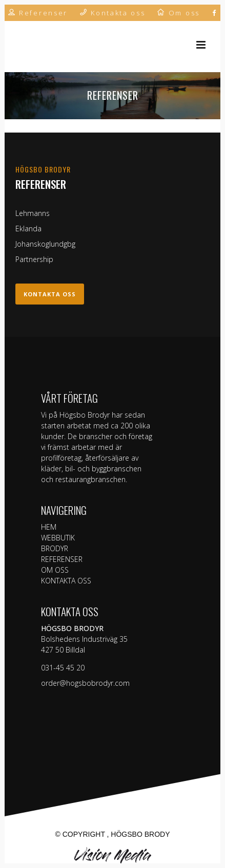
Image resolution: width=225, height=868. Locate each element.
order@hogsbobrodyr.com (85, 683)
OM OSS (55, 570)
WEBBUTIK (58, 538)
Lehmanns (33, 213)
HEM (49, 527)
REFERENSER (62, 559)
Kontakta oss (50, 294)
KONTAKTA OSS (66, 581)
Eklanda (28, 229)
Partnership (34, 259)
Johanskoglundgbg (45, 244)
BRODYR (55, 548)
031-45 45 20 (63, 668)
